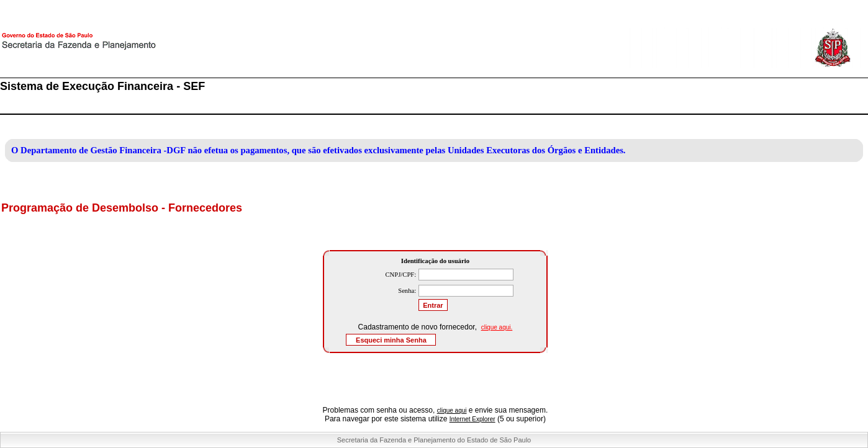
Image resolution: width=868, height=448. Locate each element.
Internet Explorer (472, 419)
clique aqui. (497, 327)
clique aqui (452, 410)
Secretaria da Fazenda (124, 49)
